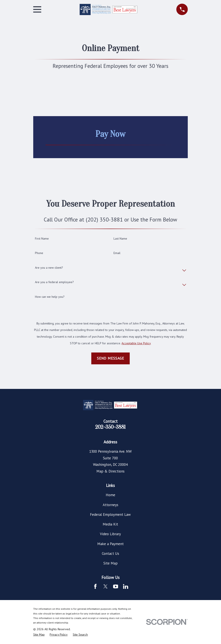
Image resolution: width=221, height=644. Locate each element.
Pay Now (110, 134)
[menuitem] (39, 635)
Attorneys (110, 505)
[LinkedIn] (126, 586)
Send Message (110, 358)
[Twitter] (106, 586)
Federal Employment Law (110, 515)
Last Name (120, 239)
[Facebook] (95, 586)
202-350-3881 (110, 427)
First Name (42, 239)
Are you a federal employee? (54, 282)
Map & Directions (110, 471)
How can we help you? (50, 297)
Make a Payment (110, 544)
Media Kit (110, 524)
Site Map (110, 563)
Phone (39, 253)
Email (117, 253)
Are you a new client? (49, 268)
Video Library (110, 534)
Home (110, 495)
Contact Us (110, 554)
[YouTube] (116, 586)
